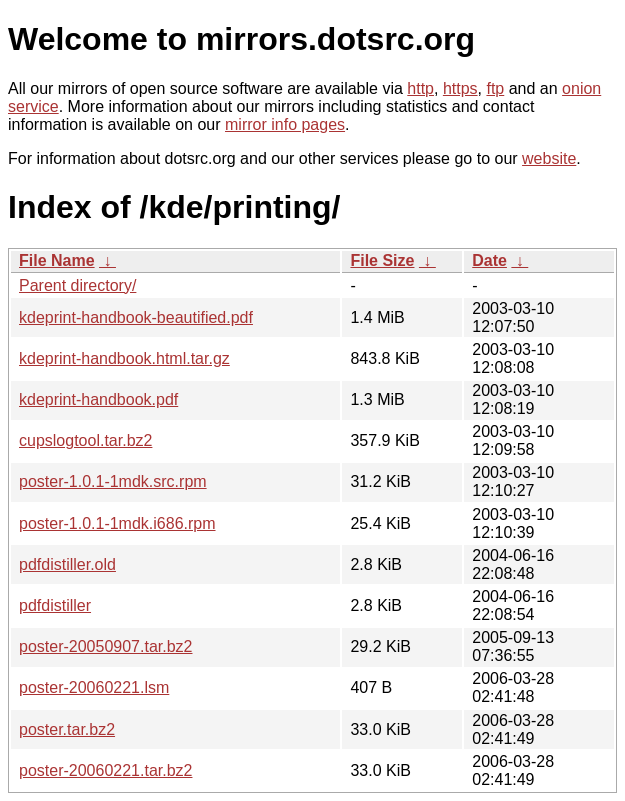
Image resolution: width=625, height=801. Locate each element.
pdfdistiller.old (67, 564)
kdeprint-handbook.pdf (98, 399)
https (460, 88)
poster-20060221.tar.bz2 (105, 770)
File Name (57, 260)
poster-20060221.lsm (94, 687)
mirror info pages (285, 124)
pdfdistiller (55, 605)
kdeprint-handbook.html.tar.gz (124, 358)
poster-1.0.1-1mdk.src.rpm (113, 481)
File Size (382, 260)
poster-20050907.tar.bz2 (105, 646)
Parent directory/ (77, 285)
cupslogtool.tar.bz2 (85, 440)
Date (489, 260)
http (420, 88)
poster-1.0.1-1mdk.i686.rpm (117, 523)
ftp (495, 88)
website (549, 158)
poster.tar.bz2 (67, 729)
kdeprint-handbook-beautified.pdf (136, 317)
